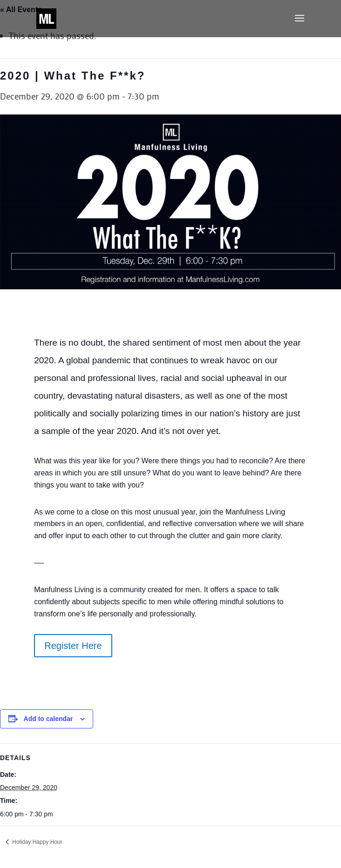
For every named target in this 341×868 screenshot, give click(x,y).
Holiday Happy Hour (37, 842)
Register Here (73, 646)
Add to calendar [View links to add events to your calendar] (48, 719)
